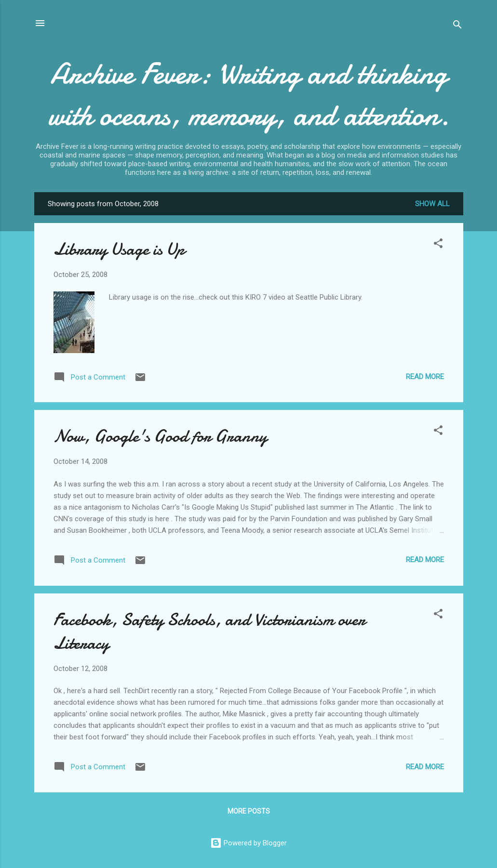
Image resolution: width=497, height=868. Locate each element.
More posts (249, 811)
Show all (432, 204)
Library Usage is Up (119, 249)
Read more (425, 377)
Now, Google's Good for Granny (160, 436)
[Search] (457, 26)
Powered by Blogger (248, 843)
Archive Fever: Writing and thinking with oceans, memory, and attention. (249, 94)
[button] (438, 245)
